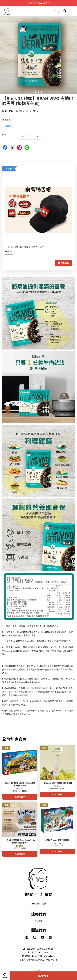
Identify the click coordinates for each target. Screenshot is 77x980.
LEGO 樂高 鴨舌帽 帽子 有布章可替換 (24, 247)
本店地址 (38, 921)
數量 (4, 135)
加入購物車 (63, 263)
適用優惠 (6, 120)
